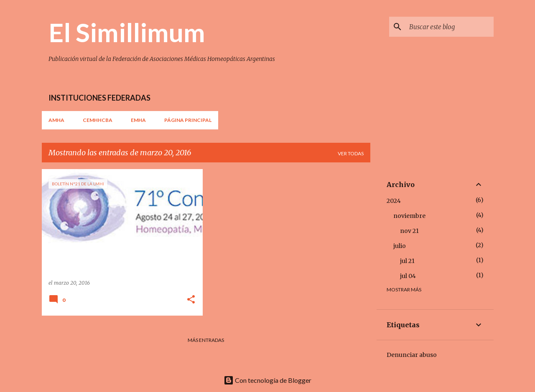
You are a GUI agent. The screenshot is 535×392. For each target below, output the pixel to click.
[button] (191, 300)
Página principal (188, 120)
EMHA (138, 120)
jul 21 (407, 261)
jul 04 (408, 276)
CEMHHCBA (98, 120)
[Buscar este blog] (450, 27)
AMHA (56, 120)
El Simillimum (127, 32)
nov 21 (409, 231)
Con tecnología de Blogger (267, 380)
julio (400, 246)
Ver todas (351, 153)
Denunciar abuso (412, 355)
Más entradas (206, 340)
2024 (394, 201)
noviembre (409, 216)
